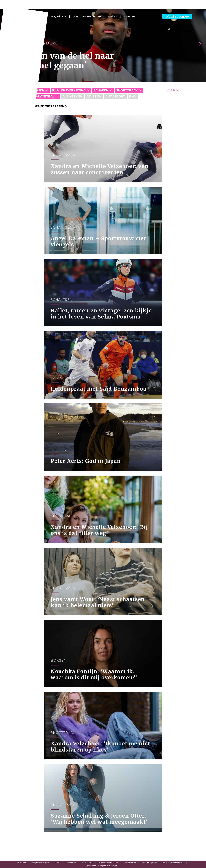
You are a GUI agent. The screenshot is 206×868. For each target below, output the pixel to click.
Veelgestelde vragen (40, 863)
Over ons (130, 16)
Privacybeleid (87, 863)
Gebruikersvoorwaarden (108, 863)
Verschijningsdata (149, 863)
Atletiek (94, 96)
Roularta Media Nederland (173, 863)
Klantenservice (130, 863)
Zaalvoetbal (43, 96)
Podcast (113, 16)
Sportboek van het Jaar (87, 16)
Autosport (115, 96)
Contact (57, 863)
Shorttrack (127, 90)
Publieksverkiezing (69, 90)
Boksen (38, 90)
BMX (133, 96)
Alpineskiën (73, 96)
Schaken (101, 90)
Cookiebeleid (71, 863)
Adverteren (22, 863)
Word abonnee (177, 16)
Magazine (57, 16)
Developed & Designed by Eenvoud (102, 866)
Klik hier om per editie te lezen (40, 106)
